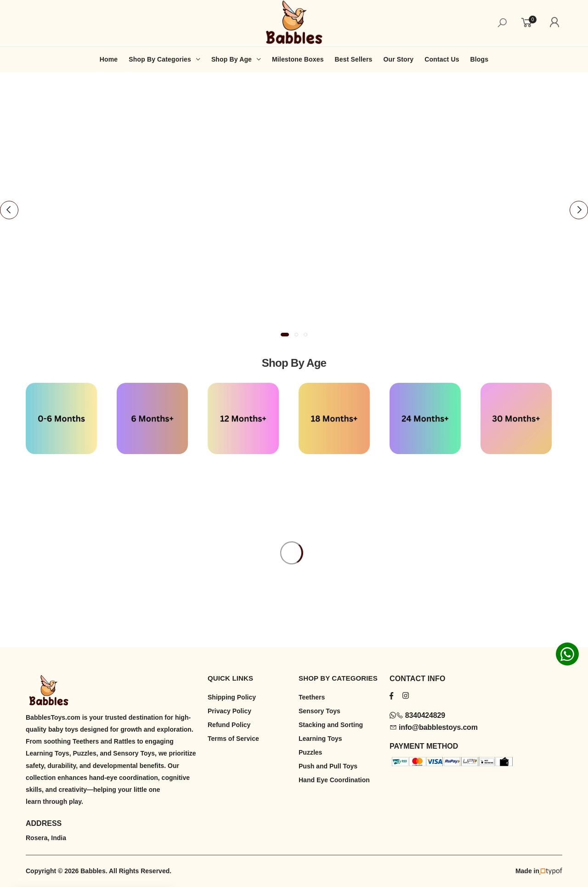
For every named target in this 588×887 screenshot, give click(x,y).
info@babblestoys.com (434, 727)
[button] (285, 335)
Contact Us (442, 59)
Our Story (398, 59)
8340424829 (417, 715)
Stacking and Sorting (331, 725)
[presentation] (9, 210)
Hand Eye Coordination (334, 780)
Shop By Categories (160, 59)
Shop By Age (232, 59)
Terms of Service (233, 739)
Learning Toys (320, 739)
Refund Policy (229, 725)
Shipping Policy (232, 697)
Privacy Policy (229, 711)
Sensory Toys (319, 711)
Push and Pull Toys (328, 766)
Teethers (312, 697)
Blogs (480, 59)
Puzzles (310, 752)
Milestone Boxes (298, 59)
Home (109, 59)
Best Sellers (354, 59)
